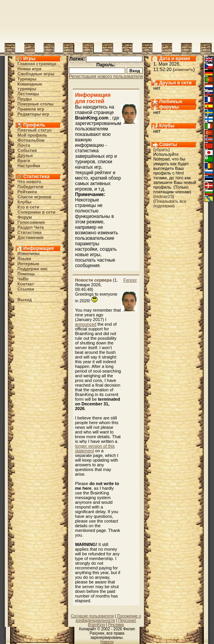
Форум (25, 217)
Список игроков (34, 197)
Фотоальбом (31, 140)
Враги (24, 161)
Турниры (27, 79)
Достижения (31, 237)
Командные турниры (30, 86)
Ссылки (26, 289)
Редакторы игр (33, 114)
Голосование (31, 222)
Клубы (25, 202)
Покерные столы (36, 104)
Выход (25, 300)
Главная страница (37, 64)
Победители (31, 187)
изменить (184, 70)
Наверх (107, 642)
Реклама (116, 625)
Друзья (25, 155)
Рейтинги (27, 192)
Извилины (29, 253)
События (27, 150)
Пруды (25, 99)
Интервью (29, 264)
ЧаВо (23, 279)
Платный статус (35, 130)
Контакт (26, 284)
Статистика (30, 232)
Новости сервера (94, 280)
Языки (24, 259)
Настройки (29, 166)
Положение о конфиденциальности (108, 618)
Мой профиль (32, 135)
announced (86, 324)
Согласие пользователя (92, 616)
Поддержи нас (33, 269)
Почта (24, 145)
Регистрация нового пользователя (106, 77)
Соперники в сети (37, 212)
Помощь (26, 274)
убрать (161, 150)
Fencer (130, 280)
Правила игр (31, 109)
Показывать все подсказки (170, 203)
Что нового (30, 182)
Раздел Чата (31, 227)
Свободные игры (36, 74)
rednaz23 (164, 196)
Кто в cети (29, 207)
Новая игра (30, 69)
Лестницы (28, 94)
